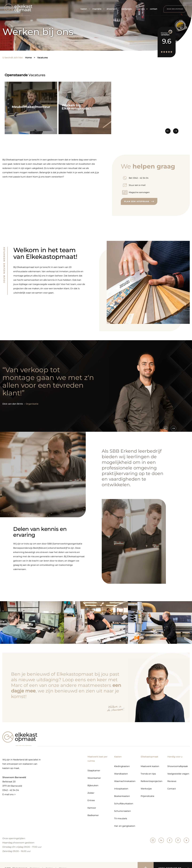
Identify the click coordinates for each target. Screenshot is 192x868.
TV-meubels (121, 819)
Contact (172, 789)
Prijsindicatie (147, 796)
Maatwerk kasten (150, 766)
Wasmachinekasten (125, 781)
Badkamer (93, 815)
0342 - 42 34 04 (11, 790)
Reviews (172, 781)
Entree (91, 800)
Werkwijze (146, 789)
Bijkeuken (93, 785)
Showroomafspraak (178, 766)
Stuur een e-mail (137, 185)
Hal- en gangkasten (125, 826)
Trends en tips (148, 774)
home (28, 58)
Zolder (91, 793)
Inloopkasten (121, 789)
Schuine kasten (122, 811)
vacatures (42, 58)
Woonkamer (94, 778)
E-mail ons (8, 794)
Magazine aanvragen (139, 192)
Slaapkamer (94, 771)
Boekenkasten (122, 796)
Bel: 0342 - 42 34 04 (139, 178)
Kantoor (92, 808)
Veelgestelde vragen (178, 774)
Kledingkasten (122, 766)
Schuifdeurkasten (124, 804)
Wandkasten (121, 774)
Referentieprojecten (152, 781)
